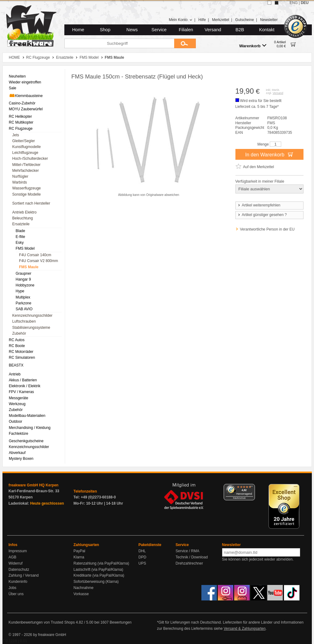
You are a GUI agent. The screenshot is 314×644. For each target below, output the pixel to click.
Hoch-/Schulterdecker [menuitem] (30, 159)
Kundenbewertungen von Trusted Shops (42, 622)
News (132, 30)
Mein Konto (181, 20)
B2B (240, 30)
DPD (142, 557)
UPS (142, 563)
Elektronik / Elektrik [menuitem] (25, 386)
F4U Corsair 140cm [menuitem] (35, 255)
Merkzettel (220, 20)
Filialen (186, 30)
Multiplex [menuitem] (23, 297)
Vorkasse (81, 594)
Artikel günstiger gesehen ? (262, 215)
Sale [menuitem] (13, 88)
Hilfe (202, 20)
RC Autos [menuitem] (17, 340)
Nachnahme (84, 588)
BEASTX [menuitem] (16, 365)
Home (78, 30)
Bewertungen (120, 622)
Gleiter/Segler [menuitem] (24, 141)
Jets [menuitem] (16, 135)
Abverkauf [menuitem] (17, 453)
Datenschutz (19, 570)
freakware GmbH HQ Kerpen (34, 485)
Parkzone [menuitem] (24, 303)
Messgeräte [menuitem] (19, 398)
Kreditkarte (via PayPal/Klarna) (99, 575)
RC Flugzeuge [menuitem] (21, 129)
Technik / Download (192, 557)
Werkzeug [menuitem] (17, 404)
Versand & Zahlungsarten (245, 629)
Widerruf (16, 563)
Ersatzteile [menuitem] (21, 224)
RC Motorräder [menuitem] (21, 352)
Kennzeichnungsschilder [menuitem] (32, 316)
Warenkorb (253, 46)
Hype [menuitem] (20, 291)
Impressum (18, 551)
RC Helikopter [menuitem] (21, 117)
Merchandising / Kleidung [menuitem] (30, 428)
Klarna (79, 557)
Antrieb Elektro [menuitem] (25, 212)
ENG (294, 3)
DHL (142, 551)
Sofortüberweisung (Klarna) (96, 582)
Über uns (16, 594)
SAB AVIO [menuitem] (24, 309)
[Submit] (185, 43)
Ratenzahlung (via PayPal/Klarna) (101, 563)
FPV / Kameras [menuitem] (22, 392)
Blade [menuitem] (21, 231)
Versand (213, 30)
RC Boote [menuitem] (17, 346)
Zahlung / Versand (24, 575)
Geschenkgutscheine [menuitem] (26, 441)
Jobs (13, 588)
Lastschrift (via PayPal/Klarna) (99, 570)
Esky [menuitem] (20, 243)
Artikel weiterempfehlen (259, 205)
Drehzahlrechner (189, 563)
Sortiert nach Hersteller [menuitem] (31, 203)
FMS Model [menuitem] (25, 248)
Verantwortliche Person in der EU (267, 229)
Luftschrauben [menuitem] (24, 321)
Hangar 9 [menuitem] (23, 279)
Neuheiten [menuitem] (17, 76)
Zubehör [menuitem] (19, 333)
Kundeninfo (18, 582)
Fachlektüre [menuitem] (19, 434)
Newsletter (269, 20)
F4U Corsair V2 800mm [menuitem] (39, 261)
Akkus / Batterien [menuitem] (23, 380)
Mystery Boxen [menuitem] (21, 459)
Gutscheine (245, 20)
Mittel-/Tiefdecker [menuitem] (27, 165)
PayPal (80, 551)
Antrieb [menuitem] (15, 374)
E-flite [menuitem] (21, 237)
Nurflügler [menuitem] (20, 176)
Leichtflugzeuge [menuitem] (25, 153)
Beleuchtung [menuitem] (23, 218)
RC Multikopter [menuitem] (21, 122)
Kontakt (267, 30)
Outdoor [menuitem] (16, 422)
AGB (13, 557)
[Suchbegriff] (119, 43)
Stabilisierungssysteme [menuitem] (31, 328)
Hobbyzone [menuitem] (25, 285)
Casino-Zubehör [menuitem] (22, 103)
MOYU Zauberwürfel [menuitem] (26, 109)
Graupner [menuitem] (24, 273)
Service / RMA (188, 551)
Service (159, 30)
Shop (105, 30)
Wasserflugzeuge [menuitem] (27, 188)
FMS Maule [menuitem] (29, 267)
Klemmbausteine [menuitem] (26, 95)
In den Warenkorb (269, 154)
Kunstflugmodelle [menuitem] (27, 147)
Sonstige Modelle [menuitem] (27, 194)
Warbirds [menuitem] (20, 182)
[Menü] (251, 488)
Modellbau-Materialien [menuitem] (27, 416)
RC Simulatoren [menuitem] (22, 358)
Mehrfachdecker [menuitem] (26, 171)
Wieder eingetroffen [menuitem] (25, 82)
